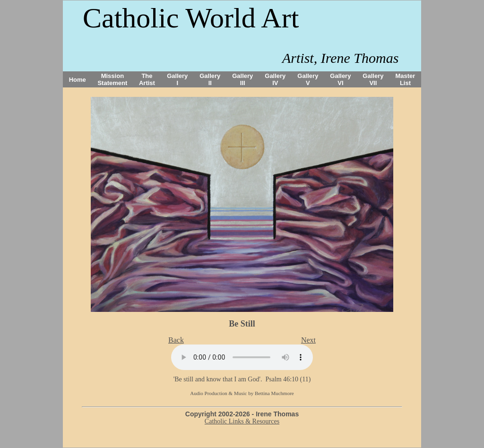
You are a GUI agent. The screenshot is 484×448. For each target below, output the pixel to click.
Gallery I (177, 79)
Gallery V (308, 79)
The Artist (147, 79)
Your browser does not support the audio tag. (242, 357)
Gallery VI (340, 79)
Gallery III (242, 79)
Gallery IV (275, 79)
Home (78, 80)
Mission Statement (112, 79)
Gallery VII (373, 79)
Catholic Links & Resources (242, 421)
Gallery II (210, 79)
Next (308, 340)
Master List (406, 79)
